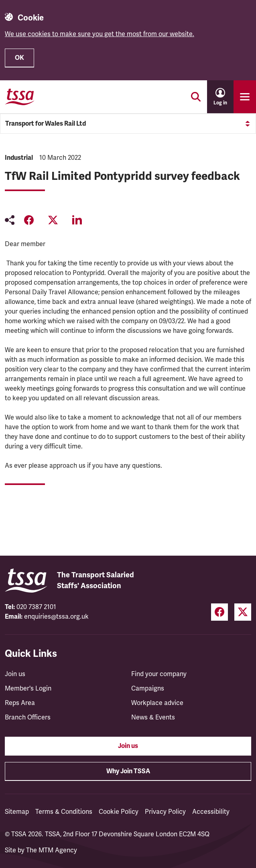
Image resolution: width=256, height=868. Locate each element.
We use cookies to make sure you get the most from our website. (100, 34)
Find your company (159, 674)
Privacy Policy (165, 812)
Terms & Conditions (64, 812)
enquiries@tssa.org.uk (56, 617)
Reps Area (20, 703)
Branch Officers (28, 717)
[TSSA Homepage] (20, 97)
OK (19, 58)
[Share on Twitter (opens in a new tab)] (53, 220)
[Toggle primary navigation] (245, 97)
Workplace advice (157, 703)
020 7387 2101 (36, 607)
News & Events (153, 717)
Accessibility (211, 812)
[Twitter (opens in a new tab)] (243, 612)
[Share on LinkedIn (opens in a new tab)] (77, 220)
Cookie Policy (119, 812)
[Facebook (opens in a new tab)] (219, 612)
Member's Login (28, 689)
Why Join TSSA (128, 771)
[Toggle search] (196, 97)
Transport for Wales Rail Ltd (128, 124)
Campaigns (148, 689)
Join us (15, 674)
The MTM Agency (52, 850)
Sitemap (17, 812)
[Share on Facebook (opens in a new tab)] (29, 220)
